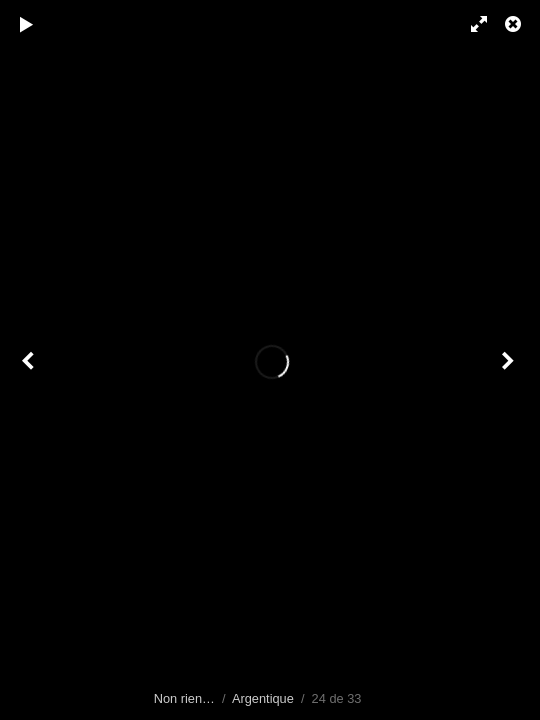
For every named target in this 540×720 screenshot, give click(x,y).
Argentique (263, 698)
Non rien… (184, 698)
